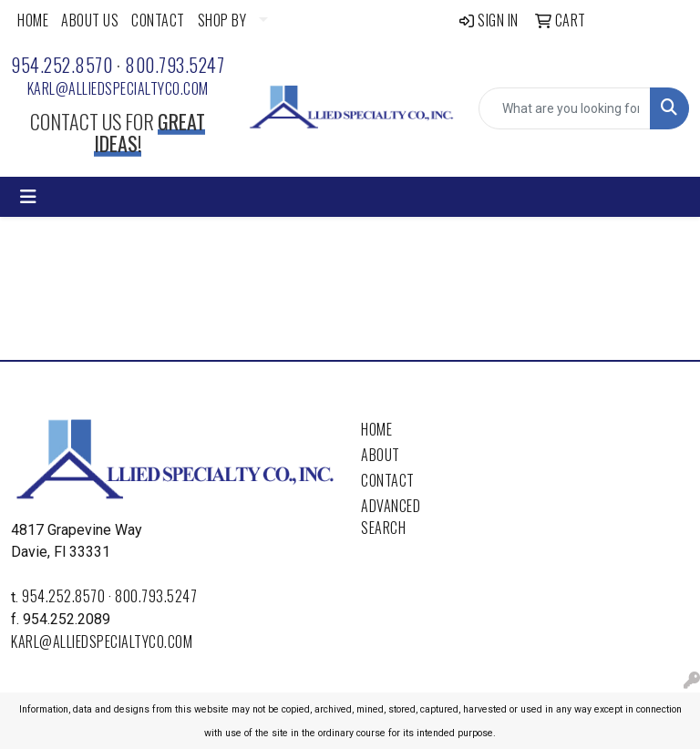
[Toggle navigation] (28, 197)
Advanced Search (391, 517)
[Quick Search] (565, 108)
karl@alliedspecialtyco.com (118, 88)
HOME (33, 20)
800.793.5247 (175, 65)
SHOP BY (222, 20)
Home (376, 429)
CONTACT (158, 20)
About (381, 455)
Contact (388, 480)
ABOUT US (90, 20)
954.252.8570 (62, 65)
